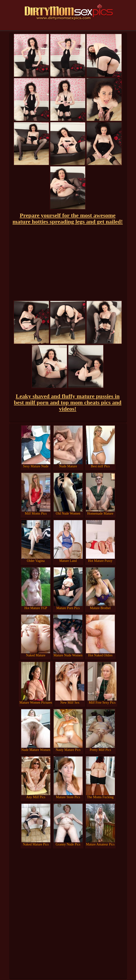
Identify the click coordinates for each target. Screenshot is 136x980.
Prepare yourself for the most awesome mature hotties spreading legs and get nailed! (68, 218)
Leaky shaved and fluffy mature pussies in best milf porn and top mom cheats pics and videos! (68, 402)
